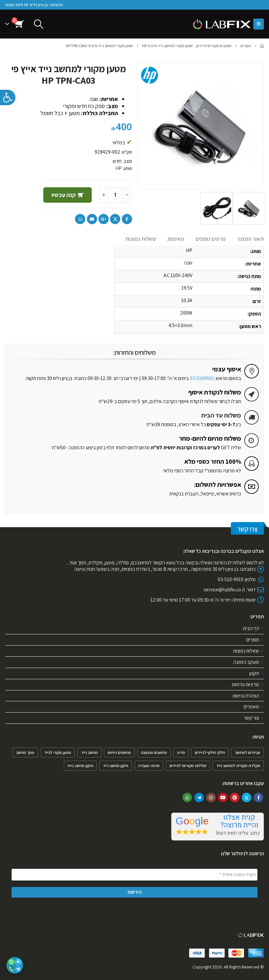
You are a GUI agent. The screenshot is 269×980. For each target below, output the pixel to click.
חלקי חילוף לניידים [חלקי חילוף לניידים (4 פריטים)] (210, 752)
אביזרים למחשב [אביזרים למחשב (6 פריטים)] (248, 752)
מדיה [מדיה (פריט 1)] (181, 752)
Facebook (127, 219)
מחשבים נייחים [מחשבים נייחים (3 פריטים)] (119, 752)
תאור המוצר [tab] (250, 239)
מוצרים (253, 640)
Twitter (115, 219)
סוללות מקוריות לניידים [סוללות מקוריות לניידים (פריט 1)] (188, 766)
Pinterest (235, 798)
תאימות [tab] (176, 239)
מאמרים (251, 707)
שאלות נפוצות (246, 651)
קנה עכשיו (63, 195)
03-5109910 (202, 378)
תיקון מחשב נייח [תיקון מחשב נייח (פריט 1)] (80, 766)
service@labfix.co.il (224, 590)
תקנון (254, 673)
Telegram (199, 798)
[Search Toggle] (39, 24)
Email (92, 219)
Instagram (211, 798)
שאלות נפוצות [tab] (141, 239)
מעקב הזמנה (246, 662)
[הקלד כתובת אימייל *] (134, 875)
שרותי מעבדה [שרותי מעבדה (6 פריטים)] (149, 766)
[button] (8, 97)
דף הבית (251, 628)
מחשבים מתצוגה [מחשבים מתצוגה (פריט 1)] (154, 752)
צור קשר (251, 718)
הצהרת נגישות (246, 696)
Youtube (223, 798)
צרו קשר (247, 529)
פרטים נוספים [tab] (211, 239)
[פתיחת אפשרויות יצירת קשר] (15, 965)
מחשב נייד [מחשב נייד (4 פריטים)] (89, 752)
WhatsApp (80, 219)
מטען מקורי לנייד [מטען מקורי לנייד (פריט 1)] (58, 752)
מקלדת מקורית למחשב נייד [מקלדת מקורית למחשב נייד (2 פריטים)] (238, 766)
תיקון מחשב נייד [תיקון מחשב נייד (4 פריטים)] (116, 766)
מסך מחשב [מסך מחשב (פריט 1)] (25, 752)
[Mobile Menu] (259, 24)
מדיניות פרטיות (245, 684)
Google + (104, 219)
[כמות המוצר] (115, 195)
